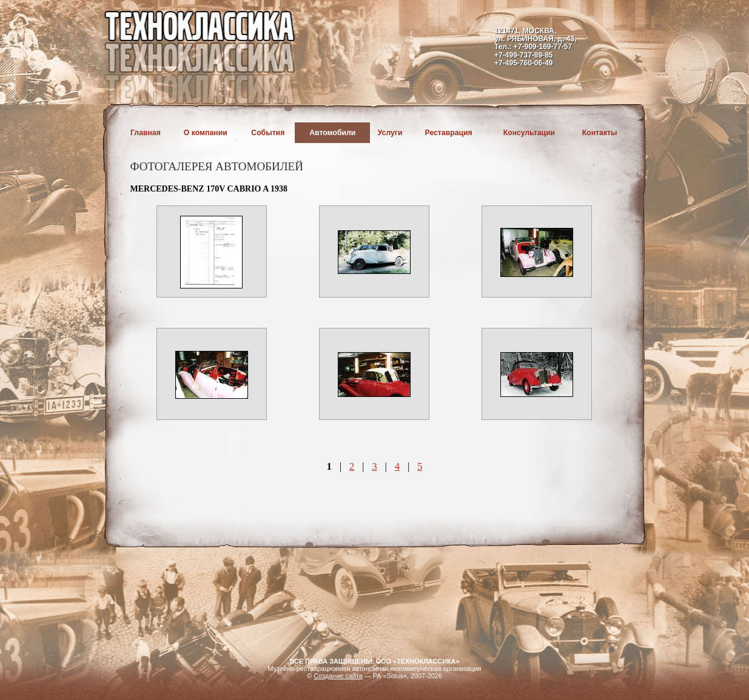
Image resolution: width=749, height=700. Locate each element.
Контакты (600, 133)
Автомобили (332, 133)
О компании (206, 133)
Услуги (390, 133)
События (268, 133)
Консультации (529, 133)
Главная (146, 133)
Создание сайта (338, 676)
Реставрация (449, 133)
